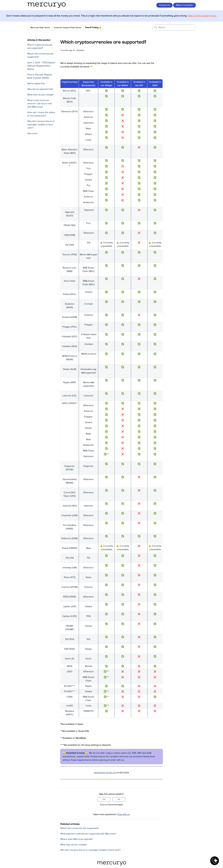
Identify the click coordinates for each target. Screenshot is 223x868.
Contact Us (164, 5)
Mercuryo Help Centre (40, 28)
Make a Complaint (185, 5)
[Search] (174, 27)
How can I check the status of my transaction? (41, 114)
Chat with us (123, 814)
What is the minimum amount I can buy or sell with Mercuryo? (40, 104)
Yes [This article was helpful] (104, 799)
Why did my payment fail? (40, 89)
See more (32, 133)
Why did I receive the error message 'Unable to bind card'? (41, 124)
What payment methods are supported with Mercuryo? (88, 834)
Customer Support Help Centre (68, 28)
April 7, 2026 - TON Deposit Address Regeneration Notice (41, 66)
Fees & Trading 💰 (93, 28)
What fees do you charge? (41, 95)
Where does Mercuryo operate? (77, 839)
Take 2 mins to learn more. (202, 16)
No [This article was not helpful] (119, 799)
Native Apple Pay (36, 83)
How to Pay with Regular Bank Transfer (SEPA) (40, 76)
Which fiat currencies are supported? (40, 55)
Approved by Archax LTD (105, 773)
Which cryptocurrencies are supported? (40, 46)
